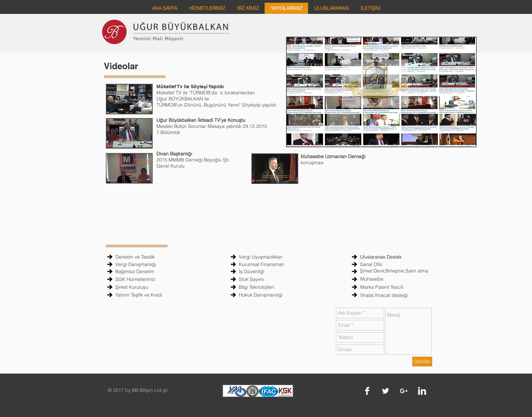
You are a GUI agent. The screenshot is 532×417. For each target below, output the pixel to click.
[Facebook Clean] (367, 391)
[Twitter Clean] (385, 391)
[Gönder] (422, 362)
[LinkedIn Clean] (422, 391)
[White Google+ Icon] (404, 391)
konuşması (313, 163)
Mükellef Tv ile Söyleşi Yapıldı (190, 87)
